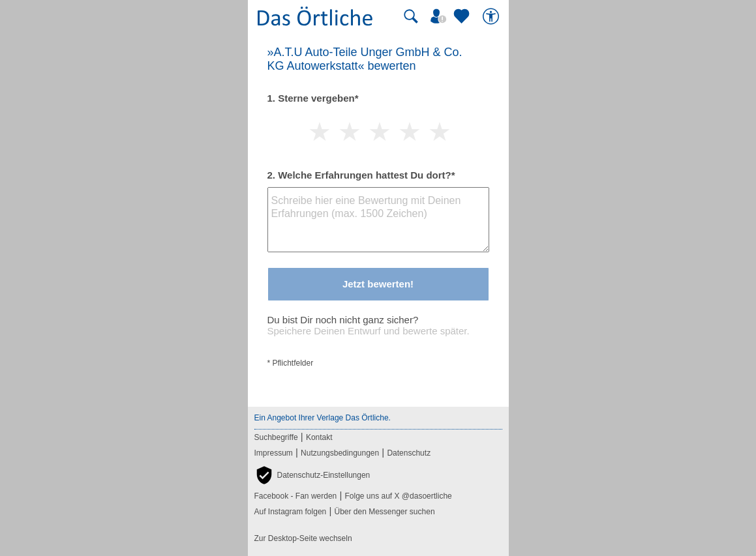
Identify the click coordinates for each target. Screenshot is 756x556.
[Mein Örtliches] (440, 16)
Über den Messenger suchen (384, 512)
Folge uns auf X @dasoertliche (398, 496)
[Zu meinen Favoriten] (463, 16)
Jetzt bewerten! (378, 284)
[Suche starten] (411, 16)
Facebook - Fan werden (296, 496)
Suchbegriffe (276, 437)
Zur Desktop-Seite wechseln (303, 538)
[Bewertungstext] (378, 220)
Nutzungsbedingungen (340, 453)
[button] (312, 475)
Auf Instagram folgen (291, 512)
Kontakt (319, 437)
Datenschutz (409, 453)
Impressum (274, 453)
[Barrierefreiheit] (492, 16)
